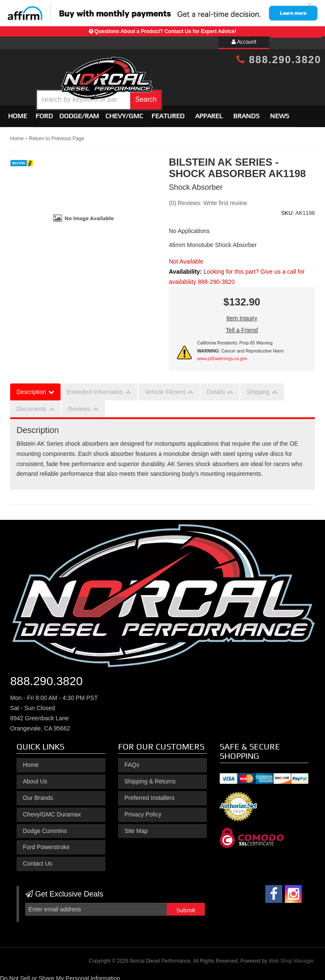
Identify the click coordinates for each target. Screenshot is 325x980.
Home (18, 112)
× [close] (310, 4)
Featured (168, 112)
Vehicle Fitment (165, 388)
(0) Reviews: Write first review (208, 199)
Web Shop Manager (291, 957)
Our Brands (38, 794)
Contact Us (37, 860)
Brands (246, 112)
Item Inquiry (242, 315)
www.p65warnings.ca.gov (222, 355)
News (280, 112)
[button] (175, 93)
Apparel (209, 112)
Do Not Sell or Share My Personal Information (60, 974)
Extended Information (95, 388)
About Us (35, 777)
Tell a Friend (242, 327)
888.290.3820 (279, 60)
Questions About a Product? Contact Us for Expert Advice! (165, 31)
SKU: (287, 209)
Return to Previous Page (56, 135)
